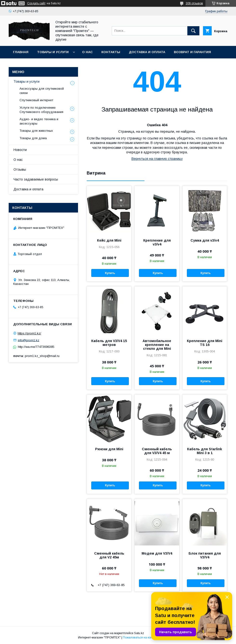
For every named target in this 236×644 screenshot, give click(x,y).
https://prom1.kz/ (29, 333)
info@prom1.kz (29, 340)
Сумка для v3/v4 (205, 240)
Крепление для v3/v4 (157, 242)
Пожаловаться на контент (140, 638)
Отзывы (20, 169)
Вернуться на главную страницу (157, 159)
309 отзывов (194, 3)
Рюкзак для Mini (109, 449)
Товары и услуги (53, 52)
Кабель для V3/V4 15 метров (109, 343)
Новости (20, 150)
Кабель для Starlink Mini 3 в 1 (205, 451)
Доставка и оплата (147, 52)
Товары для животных (36, 131)
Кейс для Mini (109, 240)
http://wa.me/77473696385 (36, 347)
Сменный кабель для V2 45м (109, 555)
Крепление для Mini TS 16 (205, 343)
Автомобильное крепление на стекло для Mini (157, 345)
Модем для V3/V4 (157, 553)
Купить (110, 273)
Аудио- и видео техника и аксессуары (39, 121)
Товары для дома (33, 138)
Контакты (111, 52)
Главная (21, 52)
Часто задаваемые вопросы (36, 179)
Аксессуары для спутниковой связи (42, 91)
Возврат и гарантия (192, 52)
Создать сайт (36, 3)
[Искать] (193, 31)
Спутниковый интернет (36, 100)
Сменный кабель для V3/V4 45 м (157, 451)
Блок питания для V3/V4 (205, 555)
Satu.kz (139, 633)
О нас (87, 52)
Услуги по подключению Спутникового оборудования (41, 110)
